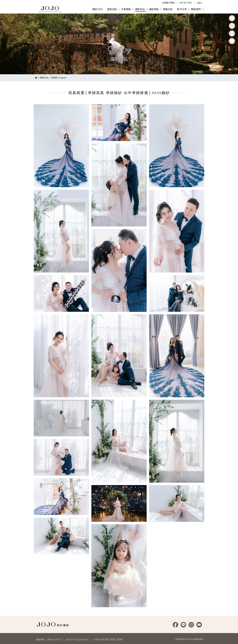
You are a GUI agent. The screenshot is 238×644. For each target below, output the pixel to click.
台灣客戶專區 (168, 3)
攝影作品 (44, 78)
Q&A (200, 3)
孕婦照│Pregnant (59, 78)
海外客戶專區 (186, 3)
